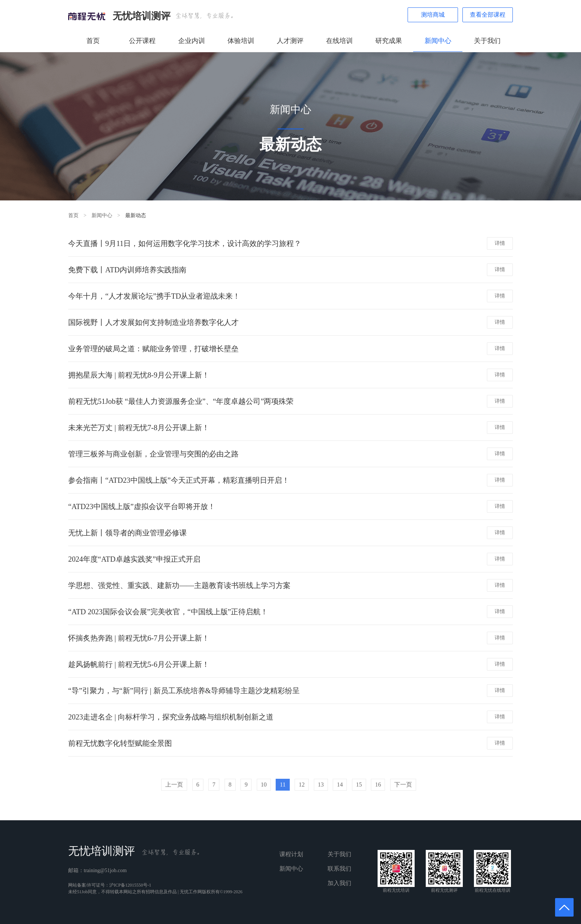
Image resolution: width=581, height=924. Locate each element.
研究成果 (389, 41)
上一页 (174, 785)
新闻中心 (438, 41)
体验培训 (241, 41)
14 (340, 785)
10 (264, 785)
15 (359, 785)
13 (321, 785)
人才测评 (290, 41)
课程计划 (291, 854)
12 (302, 785)
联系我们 (339, 869)
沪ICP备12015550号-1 (130, 885)
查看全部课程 (488, 15)
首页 (93, 41)
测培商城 (433, 15)
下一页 (403, 785)
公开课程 (142, 41)
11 (283, 785)
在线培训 (339, 41)
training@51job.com (105, 870)
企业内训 (192, 41)
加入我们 (339, 883)
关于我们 (487, 41)
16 (378, 785)
